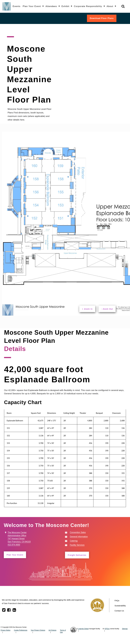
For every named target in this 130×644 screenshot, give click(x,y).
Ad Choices (52, 631)
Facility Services (77, 545)
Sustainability (120, 606)
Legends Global (83, 629)
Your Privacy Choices (38, 631)
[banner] (65, 6)
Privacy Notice (6, 631)
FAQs (117, 601)
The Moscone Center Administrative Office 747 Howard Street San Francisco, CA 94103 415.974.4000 (19, 539)
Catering (74, 541)
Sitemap (125, 629)
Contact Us (119, 611)
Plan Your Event (16, 555)
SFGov (107, 629)
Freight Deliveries (78, 555)
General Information (79, 537)
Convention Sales (78, 533)
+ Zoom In (88, 309)
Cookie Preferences (21, 631)
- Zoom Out (109, 309)
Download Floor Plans (102, 18)
